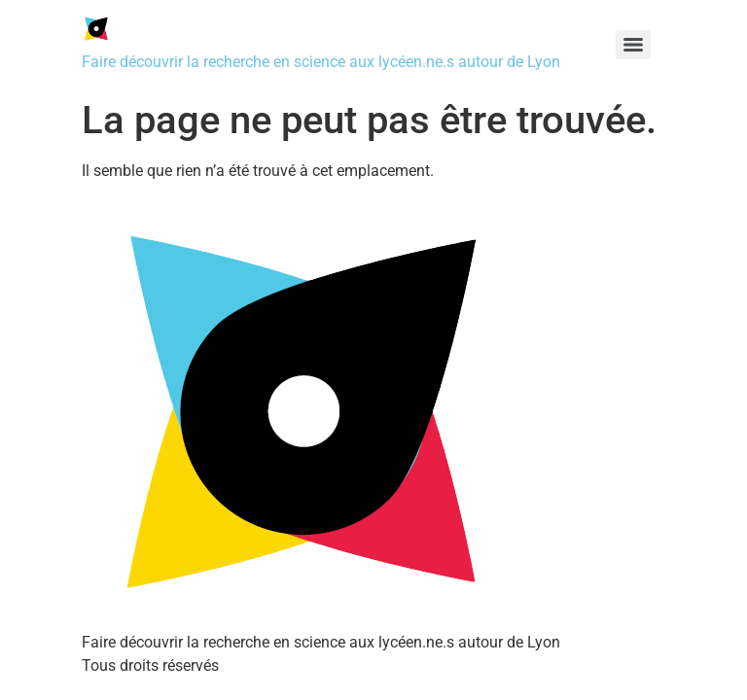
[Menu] (633, 45)
